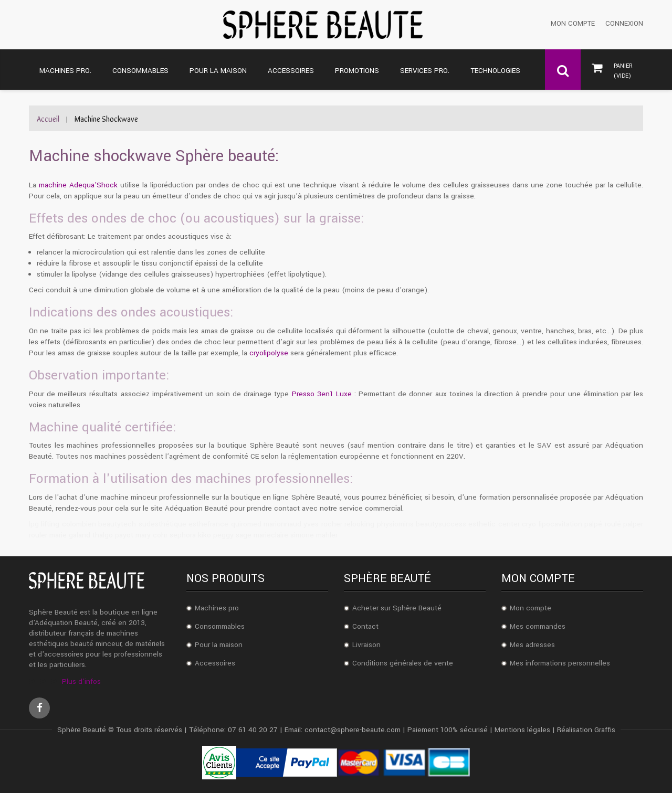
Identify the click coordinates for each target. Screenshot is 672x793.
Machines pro (217, 608)
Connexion (624, 24)
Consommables (220, 626)
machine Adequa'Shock (78, 185)
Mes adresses (532, 645)
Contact (365, 626)
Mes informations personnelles (560, 663)
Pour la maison (219, 645)
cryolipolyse (269, 353)
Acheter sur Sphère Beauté (397, 608)
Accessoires (215, 663)
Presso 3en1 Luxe (322, 394)
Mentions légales (522, 730)
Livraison (366, 645)
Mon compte (573, 24)
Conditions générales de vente (403, 663)
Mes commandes (538, 626)
